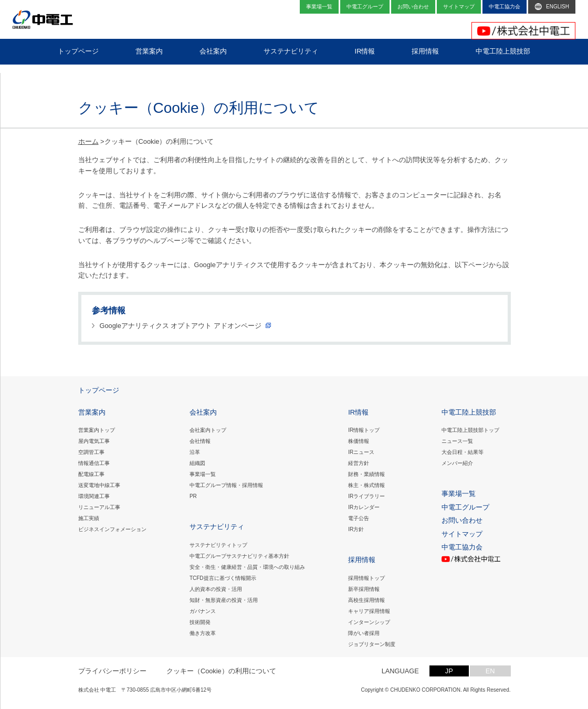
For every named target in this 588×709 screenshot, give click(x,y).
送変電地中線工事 (99, 485)
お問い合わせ (462, 520)
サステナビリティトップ (218, 545)
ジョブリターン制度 (372, 644)
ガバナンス (203, 611)
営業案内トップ (97, 430)
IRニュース (361, 452)
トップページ (99, 390)
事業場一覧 (203, 474)
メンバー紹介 (457, 463)
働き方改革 (203, 633)
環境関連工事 (94, 496)
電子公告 (359, 518)
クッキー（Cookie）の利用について (221, 671)
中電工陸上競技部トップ (470, 430)
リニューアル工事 (99, 507)
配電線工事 (91, 474)
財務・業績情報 (366, 474)
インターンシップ (369, 622)
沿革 (195, 452)
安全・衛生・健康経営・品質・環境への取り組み (247, 567)
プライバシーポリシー (112, 671)
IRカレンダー (364, 507)
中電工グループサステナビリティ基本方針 (239, 556)
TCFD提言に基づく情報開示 (223, 578)
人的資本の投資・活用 (216, 589)
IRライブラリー (366, 496)
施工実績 (89, 518)
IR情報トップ (364, 430)
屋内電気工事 (94, 441)
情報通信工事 (94, 463)
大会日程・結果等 (463, 452)
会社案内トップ (208, 430)
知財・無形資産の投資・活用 (224, 600)
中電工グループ (465, 507)
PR (193, 496)
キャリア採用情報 (369, 611)
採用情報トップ (366, 578)
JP (449, 671)
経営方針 (359, 463)
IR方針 (356, 529)
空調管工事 (91, 452)
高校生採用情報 (366, 600)
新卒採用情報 (364, 589)
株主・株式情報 (366, 485)
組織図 (197, 463)
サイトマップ (462, 534)
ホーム (88, 141)
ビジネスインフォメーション (112, 529)
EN (490, 671)
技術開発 (200, 622)
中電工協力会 (462, 547)
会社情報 (200, 441)
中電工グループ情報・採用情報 (226, 485)
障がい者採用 (364, 633)
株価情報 (359, 441)
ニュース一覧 (457, 441)
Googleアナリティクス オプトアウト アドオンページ (181, 326)
